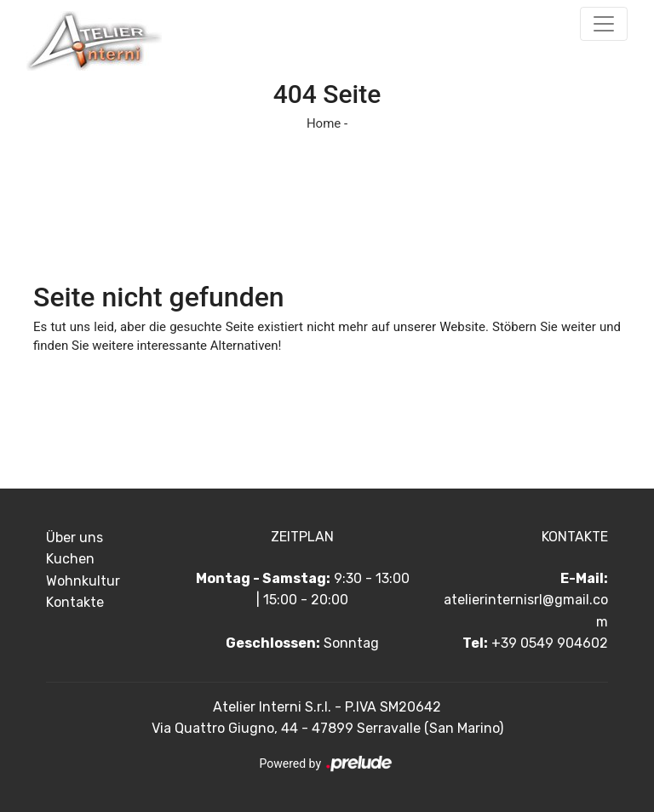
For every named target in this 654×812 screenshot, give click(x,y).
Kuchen (70, 559)
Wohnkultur (83, 581)
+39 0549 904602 (550, 643)
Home (324, 123)
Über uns (75, 538)
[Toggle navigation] (604, 24)
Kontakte (75, 602)
